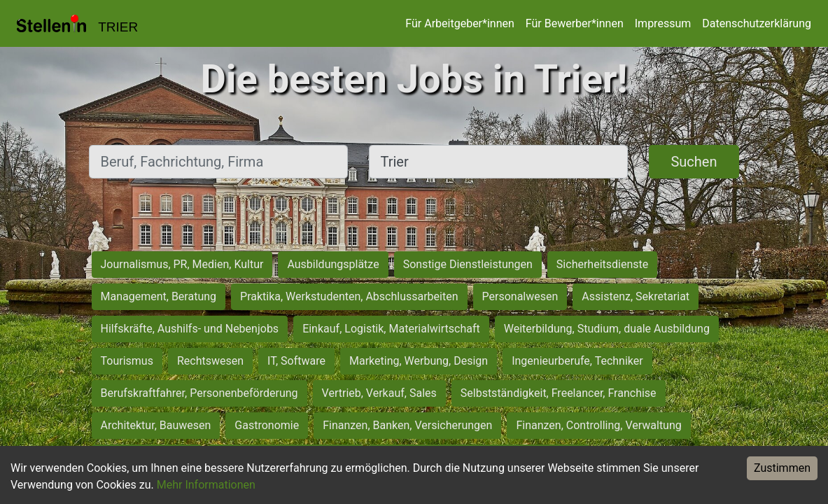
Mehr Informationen (206, 485)
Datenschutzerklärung (757, 23)
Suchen (694, 162)
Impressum (663, 23)
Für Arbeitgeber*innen (459, 23)
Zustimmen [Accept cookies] (782, 468)
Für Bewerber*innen (575, 23)
